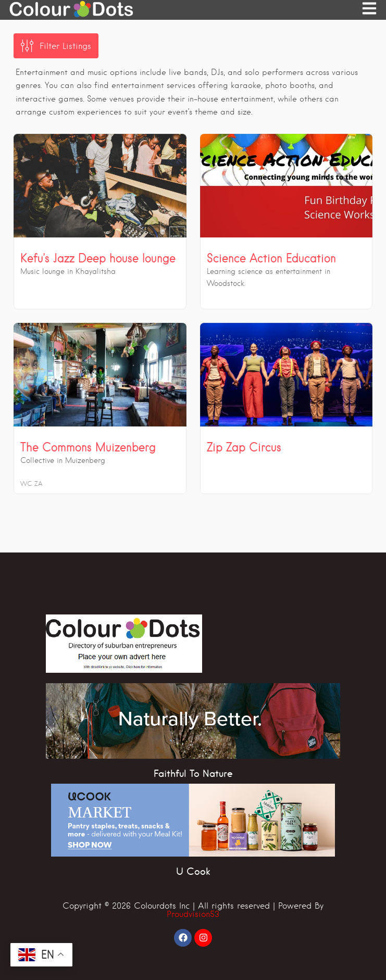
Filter (65, 46)
